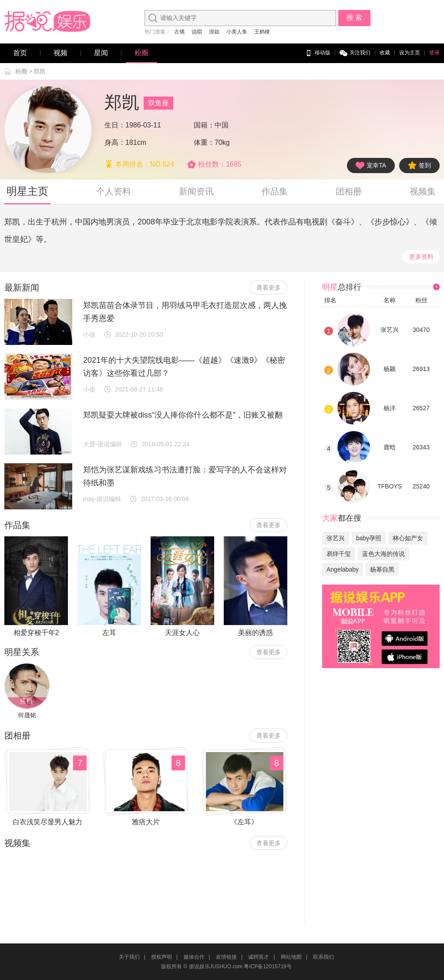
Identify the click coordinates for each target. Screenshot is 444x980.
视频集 (423, 191)
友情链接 (226, 957)
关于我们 (129, 957)
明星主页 (27, 191)
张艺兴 (390, 330)
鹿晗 (390, 447)
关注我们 (355, 53)
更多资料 (421, 257)
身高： (115, 142)
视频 (61, 53)
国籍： (204, 125)
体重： (204, 142)
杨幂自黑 (382, 569)
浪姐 (214, 32)
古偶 (179, 32)
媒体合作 (194, 957)
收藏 (385, 53)
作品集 (275, 191)
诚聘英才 (259, 957)
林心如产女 (408, 538)
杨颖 (390, 369)
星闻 (101, 53)
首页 (20, 53)
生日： (115, 125)
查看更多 (269, 288)
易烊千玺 (339, 554)
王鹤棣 (262, 32)
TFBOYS (390, 486)
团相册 (349, 191)
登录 (434, 53)
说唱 (197, 32)
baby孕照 (369, 538)
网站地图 (291, 957)
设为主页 (410, 53)
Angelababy (343, 569)
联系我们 (323, 957)
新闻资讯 (196, 191)
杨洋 (390, 408)
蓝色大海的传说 (383, 554)
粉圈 (141, 53)
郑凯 (40, 71)
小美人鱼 (237, 32)
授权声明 (161, 957)
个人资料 (114, 191)
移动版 (318, 53)
